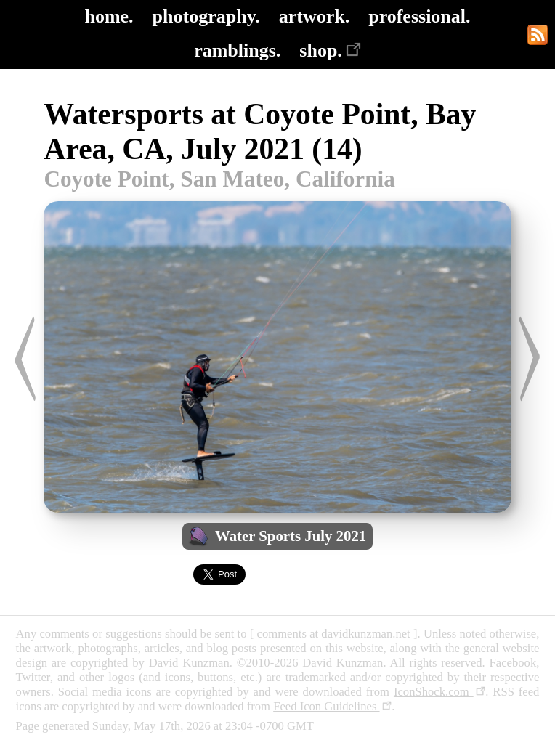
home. (109, 16)
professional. (419, 16)
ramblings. (237, 50)
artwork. (314, 16)
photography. (206, 16)
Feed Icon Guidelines (332, 706)
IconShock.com (439, 692)
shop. (330, 50)
